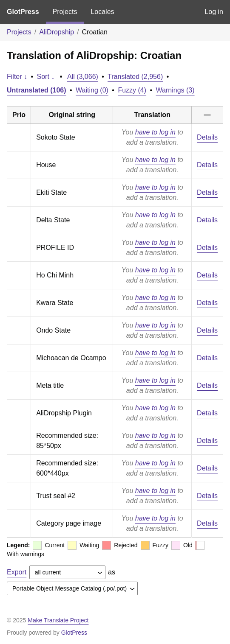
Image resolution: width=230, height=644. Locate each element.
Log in (214, 12)
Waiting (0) (92, 90)
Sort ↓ (46, 77)
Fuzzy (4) (132, 90)
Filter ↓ (17, 77)
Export (17, 572)
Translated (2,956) (135, 77)
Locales (102, 12)
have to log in (155, 132)
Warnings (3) (175, 90)
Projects (65, 12)
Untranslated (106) (37, 90)
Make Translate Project (58, 620)
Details (207, 137)
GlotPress (23, 12)
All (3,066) (83, 77)
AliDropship (57, 32)
